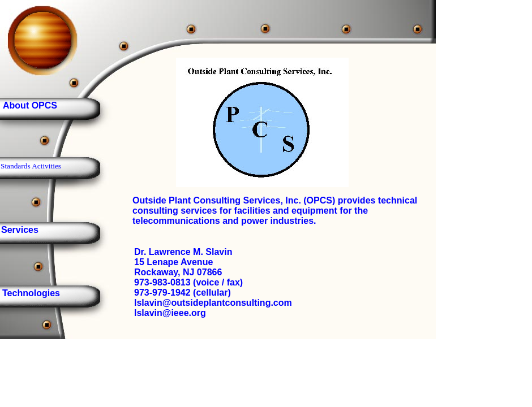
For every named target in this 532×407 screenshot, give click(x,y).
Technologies (31, 293)
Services (20, 230)
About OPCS (30, 105)
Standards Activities (31, 166)
